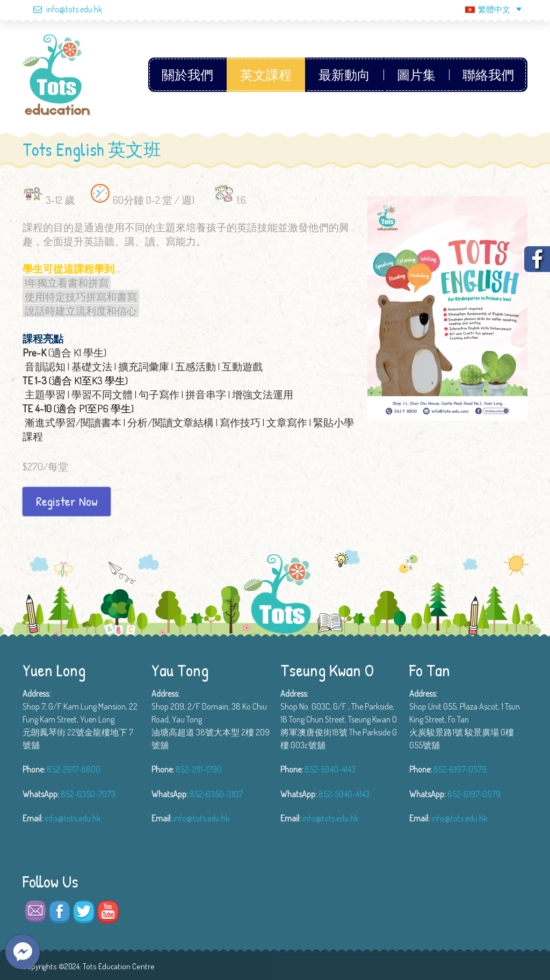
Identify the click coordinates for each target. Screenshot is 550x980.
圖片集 (416, 75)
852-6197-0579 (460, 769)
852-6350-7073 (88, 794)
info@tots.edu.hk (62, 9)
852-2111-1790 (199, 769)
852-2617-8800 (74, 769)
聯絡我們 (488, 75)
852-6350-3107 (216, 794)
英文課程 (266, 75)
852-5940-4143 (330, 769)
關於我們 (187, 75)
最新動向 (344, 75)
